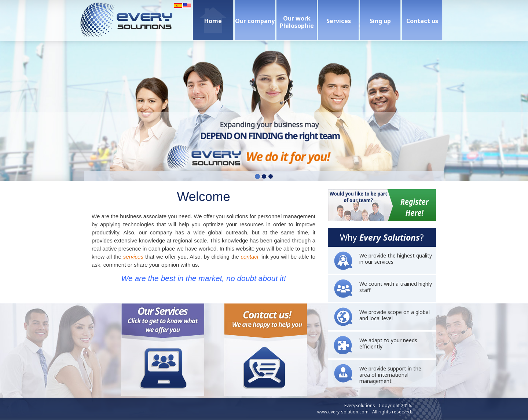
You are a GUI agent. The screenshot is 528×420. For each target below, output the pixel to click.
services (132, 257)
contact (251, 257)
